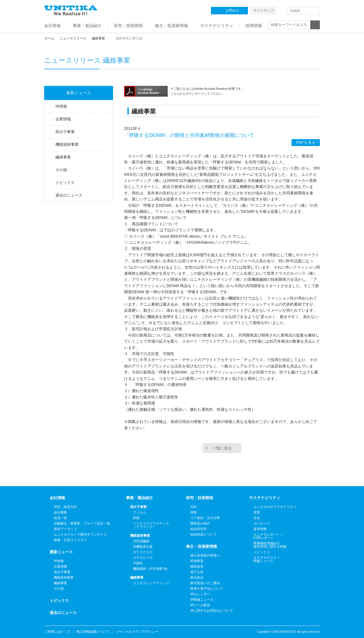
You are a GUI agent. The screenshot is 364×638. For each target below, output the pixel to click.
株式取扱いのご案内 (205, 583)
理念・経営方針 (65, 507)
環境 (257, 512)
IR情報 (61, 106)
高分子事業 (65, 132)
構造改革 (197, 566)
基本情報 (260, 529)
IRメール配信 (200, 605)
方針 (194, 507)
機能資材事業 (67, 144)
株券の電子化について (207, 589)
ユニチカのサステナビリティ (275, 507)
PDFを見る (306, 142)
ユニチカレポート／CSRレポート (268, 536)
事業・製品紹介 (140, 498)
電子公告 (197, 572)
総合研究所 (199, 529)
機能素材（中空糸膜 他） (152, 569)
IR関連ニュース (202, 600)
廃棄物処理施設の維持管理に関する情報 (270, 545)
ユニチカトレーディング (151, 583)
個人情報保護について (93, 632)
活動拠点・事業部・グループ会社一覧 (82, 523)
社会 (257, 518)
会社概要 (60, 512)
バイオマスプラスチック (151, 525)
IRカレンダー (200, 594)
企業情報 (63, 119)
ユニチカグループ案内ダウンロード (80, 534)
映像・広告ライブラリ (70, 540)
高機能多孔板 (143, 547)
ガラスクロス (143, 552)
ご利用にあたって (57, 632)
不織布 (138, 563)
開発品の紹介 (200, 523)
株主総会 (197, 578)
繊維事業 (98, 38)
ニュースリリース (73, 38)
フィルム (140, 512)
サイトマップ (264, 10)
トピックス (65, 182)
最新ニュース (79, 93)
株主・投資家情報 (202, 546)
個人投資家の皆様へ (205, 555)
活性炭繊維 (141, 541)
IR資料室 (197, 561)
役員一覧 (60, 518)
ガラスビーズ (143, 558)
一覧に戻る (222, 448)
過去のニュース (69, 195)
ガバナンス (262, 523)
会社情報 (57, 498)
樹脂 (136, 518)
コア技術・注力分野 (205, 518)
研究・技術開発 (200, 498)
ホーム (49, 38)
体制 (194, 512)
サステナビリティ (265, 498)
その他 (61, 170)
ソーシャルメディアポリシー (137, 632)
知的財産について (204, 534)
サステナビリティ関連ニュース (267, 559)
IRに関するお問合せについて (212, 611)
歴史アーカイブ (65, 529)
